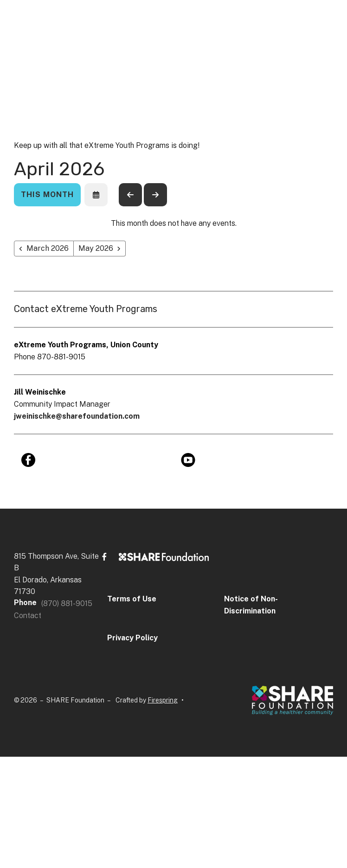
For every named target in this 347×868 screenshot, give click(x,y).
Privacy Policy (132, 638)
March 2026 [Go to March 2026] (48, 248)
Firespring (163, 700)
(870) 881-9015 (67, 603)
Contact (28, 616)
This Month (47, 195)
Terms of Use (132, 599)
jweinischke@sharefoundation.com (77, 416)
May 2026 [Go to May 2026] (96, 248)
